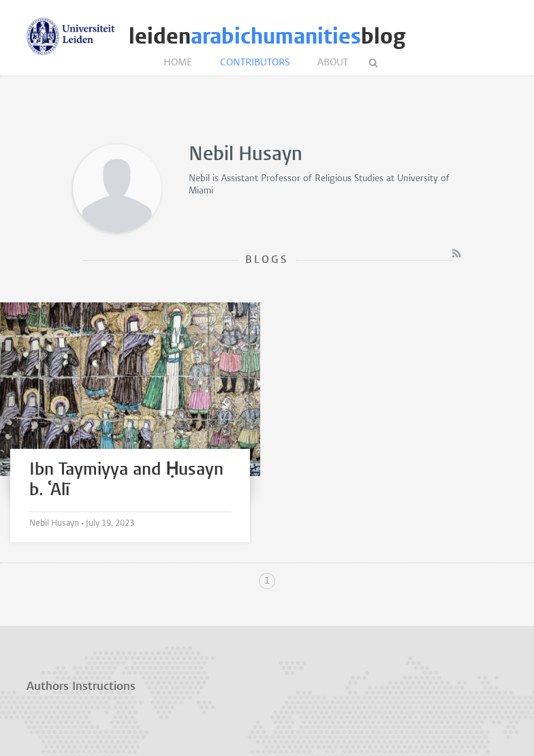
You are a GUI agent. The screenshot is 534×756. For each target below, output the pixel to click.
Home (178, 63)
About (333, 63)
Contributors (255, 63)
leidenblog (267, 36)
